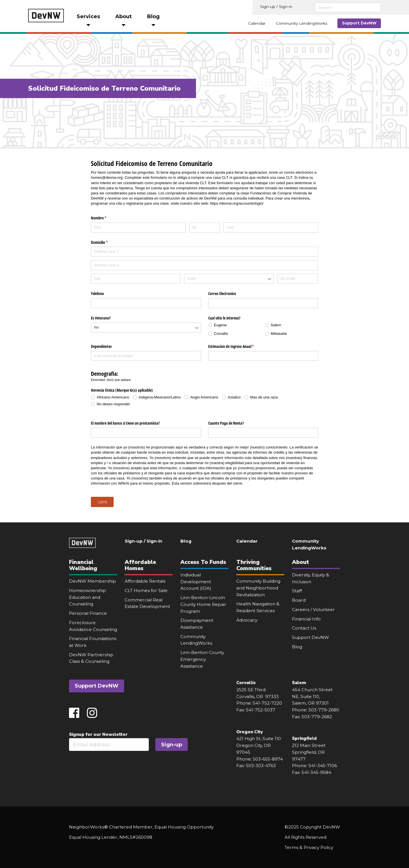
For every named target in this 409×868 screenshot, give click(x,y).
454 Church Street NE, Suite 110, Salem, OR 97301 (312, 696)
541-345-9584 (316, 772)
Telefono (97, 293)
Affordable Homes (140, 565)
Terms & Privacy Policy (309, 847)
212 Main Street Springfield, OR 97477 (309, 752)
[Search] (348, 7)
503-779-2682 (317, 717)
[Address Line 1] (204, 252)
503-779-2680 (324, 710)
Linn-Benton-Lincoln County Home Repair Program (203, 604)
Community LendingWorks (301, 23)
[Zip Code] (298, 279)
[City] (136, 279)
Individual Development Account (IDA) (196, 582)
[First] (138, 228)
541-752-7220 (267, 703)
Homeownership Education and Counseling (87, 597)
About (301, 562)
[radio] (235, 325)
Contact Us (304, 628)
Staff (297, 591)
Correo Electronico (222, 293)
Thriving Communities (254, 565)
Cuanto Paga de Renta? (226, 423)
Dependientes (101, 346)
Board (299, 600)
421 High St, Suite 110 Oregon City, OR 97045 (259, 745)
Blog (186, 541)
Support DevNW (359, 23)
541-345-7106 (323, 766)
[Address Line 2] (204, 265)
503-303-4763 (261, 766)
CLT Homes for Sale (146, 590)
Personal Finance (88, 613)
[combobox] (229, 279)
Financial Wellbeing (83, 565)
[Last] (271, 228)
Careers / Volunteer (313, 610)
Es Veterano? (101, 318)
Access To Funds (203, 562)
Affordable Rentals (145, 581)
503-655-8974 (268, 759)
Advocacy (247, 620)
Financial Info (306, 619)
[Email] (109, 745)
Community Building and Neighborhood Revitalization (258, 588)
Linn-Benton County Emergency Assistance (202, 659)
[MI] (204, 228)
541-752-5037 (261, 710)
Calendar (257, 23)
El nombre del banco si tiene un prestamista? (125, 423)
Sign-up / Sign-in (276, 7)
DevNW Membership (92, 581)
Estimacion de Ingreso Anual (238, 346)
